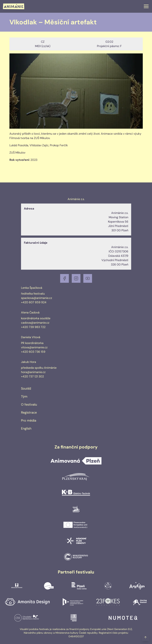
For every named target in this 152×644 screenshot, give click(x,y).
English (26, 428)
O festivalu (29, 404)
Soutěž (26, 389)
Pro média (29, 420)
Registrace (29, 412)
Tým (24, 397)
